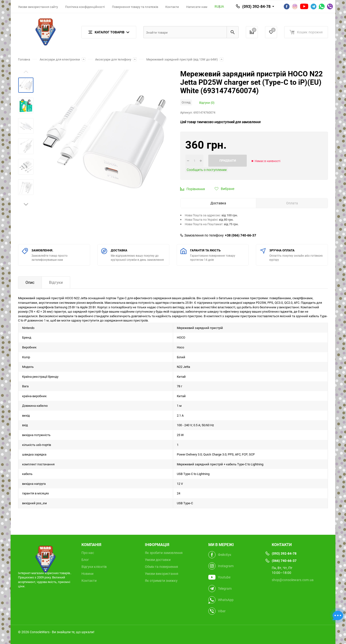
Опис (30, 282)
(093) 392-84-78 (256, 6)
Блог (85, 560)
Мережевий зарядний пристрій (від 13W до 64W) (182, 59)
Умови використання (162, 574)
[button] (26, 204)
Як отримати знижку (161, 581)
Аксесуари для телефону (113, 59)
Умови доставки (158, 560)
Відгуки (56, 282)
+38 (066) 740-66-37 (241, 235)
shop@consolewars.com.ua (293, 580)
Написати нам (197, 7)
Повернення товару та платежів (135, 7)
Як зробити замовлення (164, 553)
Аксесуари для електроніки (60, 59)
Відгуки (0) (207, 103)
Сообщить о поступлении (207, 170)
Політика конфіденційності (85, 7)
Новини (87, 574)
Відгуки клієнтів (94, 567)
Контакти (172, 7)
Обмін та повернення (161, 567)
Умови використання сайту (38, 7)
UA (222, 6)
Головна (24, 59)
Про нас (88, 553)
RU (217, 6)
